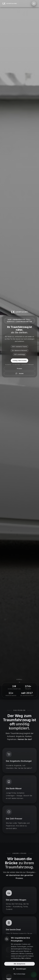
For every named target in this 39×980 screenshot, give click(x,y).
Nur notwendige (19, 974)
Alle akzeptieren (19, 964)
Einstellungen (20, 969)
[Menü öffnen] (34, 4)
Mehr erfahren (26, 958)
